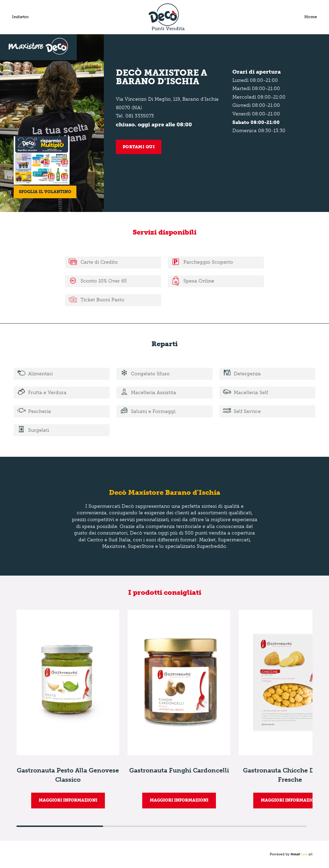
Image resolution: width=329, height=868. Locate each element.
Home (311, 17)
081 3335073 (140, 116)
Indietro (20, 17)
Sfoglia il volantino (45, 191)
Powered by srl (291, 854)
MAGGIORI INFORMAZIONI (68, 800)
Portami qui (139, 147)
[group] (68, 709)
